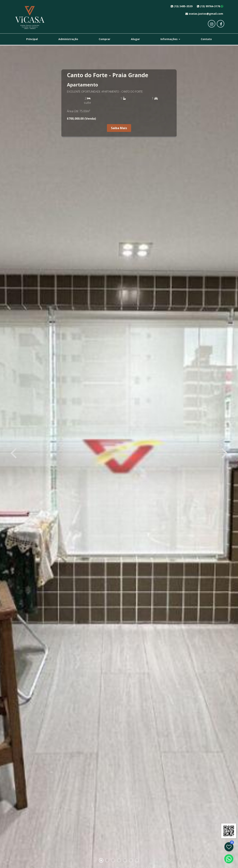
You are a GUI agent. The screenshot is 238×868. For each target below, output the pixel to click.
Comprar (104, 39)
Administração (68, 39)
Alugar (135, 39)
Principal (32, 39)
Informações (170, 39)
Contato (206, 39)
